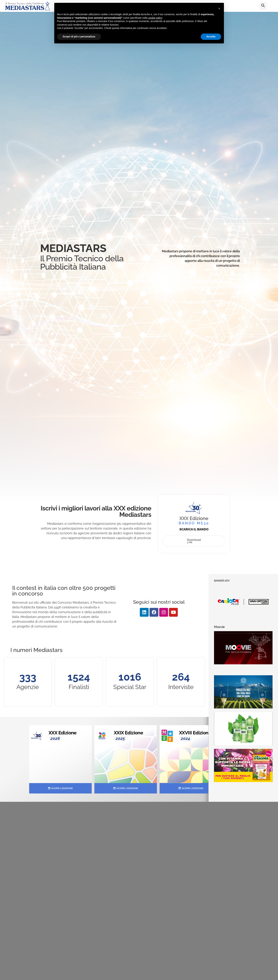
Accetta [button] (211, 37)
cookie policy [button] (155, 18)
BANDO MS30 (194, 523)
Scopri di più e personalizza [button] (79, 37)
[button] (219, 8)
